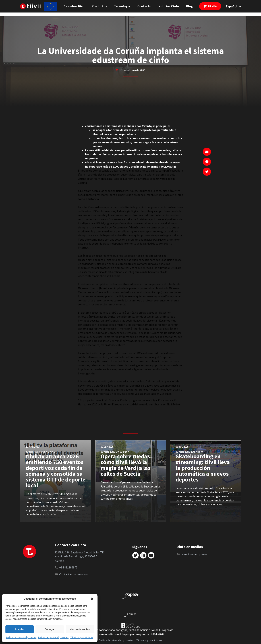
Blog (189, 6)
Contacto (144, 6)
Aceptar (20, 629)
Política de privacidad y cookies (21, 637)
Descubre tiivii (74, 6)
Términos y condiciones (82, 637)
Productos (99, 6)
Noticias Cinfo (169, 6)
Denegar (50, 629)
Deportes (197, 452)
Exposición (48, 452)
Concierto (123, 452)
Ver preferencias (80, 629)
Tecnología (122, 6)
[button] (92, 599)
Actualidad (33, 452)
